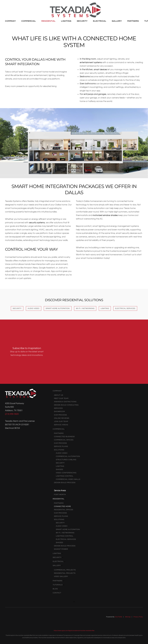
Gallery (58, 566)
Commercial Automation (68, 456)
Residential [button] (48, 21)
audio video (62, 453)
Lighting (105, 308)
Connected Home (62, 506)
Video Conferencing (66, 473)
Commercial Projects (65, 570)
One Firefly (118, 617)
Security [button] (82, 21)
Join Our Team (61, 421)
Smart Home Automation (58, 308)
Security (17, 308)
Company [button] (10, 21)
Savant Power (61, 549)
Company (58, 391)
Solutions (59, 450)
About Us (59, 395)
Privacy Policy (138, 617)
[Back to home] (75, 10)
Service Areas (61, 425)
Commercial (60, 429)
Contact (57, 593)
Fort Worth (60, 495)
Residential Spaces (64, 510)
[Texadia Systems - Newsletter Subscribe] (98, 352)
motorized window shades (105, 215)
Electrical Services (125, 308)
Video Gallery (61, 576)
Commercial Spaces (64, 440)
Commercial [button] (29, 21)
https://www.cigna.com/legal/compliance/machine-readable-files (74, 631)
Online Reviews (62, 418)
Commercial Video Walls (68, 479)
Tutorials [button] (59, 585)
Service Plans (61, 446)
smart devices (100, 69)
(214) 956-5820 (12, 414)
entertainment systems (91, 62)
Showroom (59, 412)
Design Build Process (65, 483)
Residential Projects (65, 573)
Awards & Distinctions (65, 402)
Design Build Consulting (66, 405)
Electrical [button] (100, 21)
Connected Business (64, 437)
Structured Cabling (66, 460)
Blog (55, 589)
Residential (59, 499)
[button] (96, 155)
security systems (37, 223)
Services (58, 408)
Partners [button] (133, 21)
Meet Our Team (61, 398)
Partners (59, 433)
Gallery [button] (117, 21)
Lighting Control (65, 476)
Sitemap (128, 617)
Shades (59, 469)
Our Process (60, 415)
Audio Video (34, 308)
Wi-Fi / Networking (85, 308)
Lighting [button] (66, 21)
